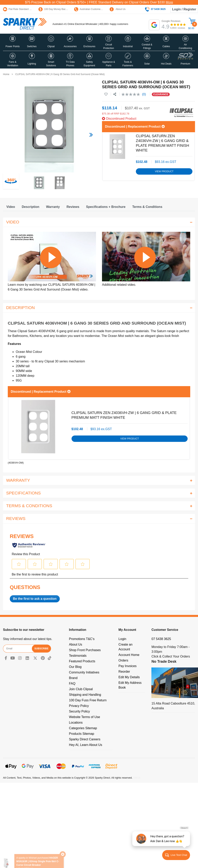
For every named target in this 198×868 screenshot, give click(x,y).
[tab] (11, 207)
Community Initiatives (84, 672)
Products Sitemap (81, 734)
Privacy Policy (79, 706)
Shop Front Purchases (85, 650)
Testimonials (78, 656)
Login (122, 639)
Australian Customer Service (92, 9)
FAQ (72, 684)
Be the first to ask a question (35, 599)
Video (11, 207)
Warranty (53, 207)
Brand (73, 678)
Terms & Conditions (147, 207)
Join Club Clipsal (81, 689)
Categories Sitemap (83, 728)
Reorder (124, 672)
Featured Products (82, 661)
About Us (118, 9)
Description (30, 207)
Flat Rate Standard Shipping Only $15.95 (28, 9)
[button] (13, 42)
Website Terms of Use (84, 717)
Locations (76, 723)
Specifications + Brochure (106, 207)
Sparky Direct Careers (85, 739)
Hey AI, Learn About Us (85, 745)
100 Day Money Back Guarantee (59, 9)
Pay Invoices (128, 666)
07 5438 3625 (161, 639)
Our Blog (75, 667)
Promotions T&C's (82, 639)
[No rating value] (132, 94)
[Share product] (115, 94)
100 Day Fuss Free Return (88, 700)
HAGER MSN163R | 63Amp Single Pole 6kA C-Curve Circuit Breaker (38, 854)
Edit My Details (129, 677)
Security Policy (79, 711)
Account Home (129, 655)
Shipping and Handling (85, 695)
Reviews (73, 207)
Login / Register (184, 9)
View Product (164, 171)
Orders (123, 660)
